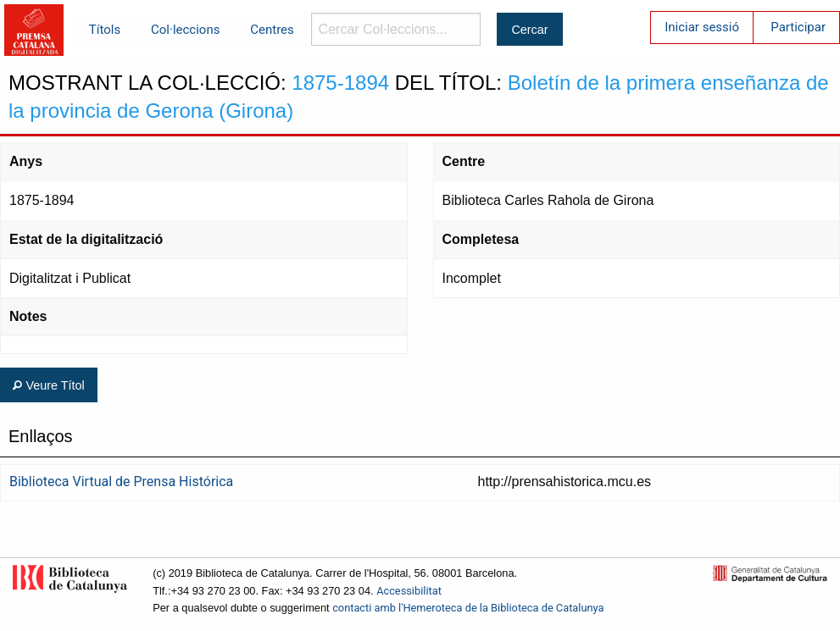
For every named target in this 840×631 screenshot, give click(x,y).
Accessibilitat (409, 591)
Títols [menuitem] (105, 30)
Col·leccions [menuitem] (185, 30)
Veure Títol (48, 385)
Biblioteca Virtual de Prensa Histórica (121, 482)
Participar (798, 27)
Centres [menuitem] (272, 30)
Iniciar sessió (702, 27)
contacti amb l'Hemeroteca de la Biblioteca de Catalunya (468, 608)
